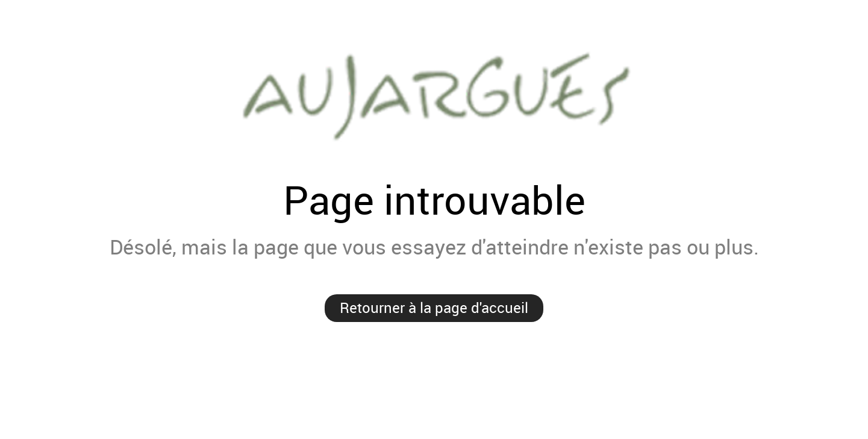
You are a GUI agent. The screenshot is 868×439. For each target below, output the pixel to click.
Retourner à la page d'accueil (434, 308)
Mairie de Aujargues (434, 94)
